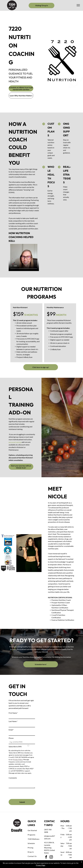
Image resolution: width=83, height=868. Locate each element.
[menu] (78, 5)
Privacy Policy (18, 760)
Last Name (13, 721)
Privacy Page (41, 865)
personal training (15, 442)
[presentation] (25, 793)
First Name (13, 713)
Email (11, 730)
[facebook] (46, 857)
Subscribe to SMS (15, 746)
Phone (11, 738)
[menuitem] (35, 830)
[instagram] (51, 857)
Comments (13, 778)
